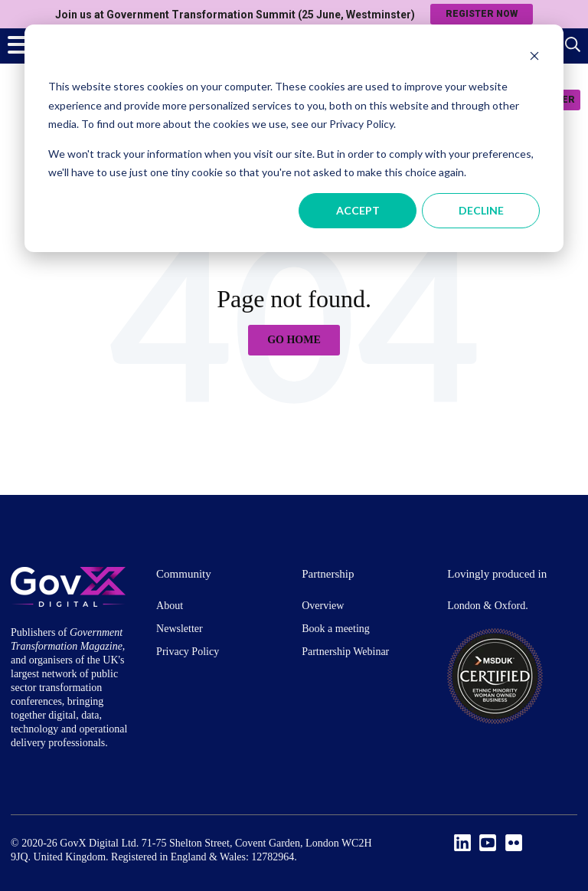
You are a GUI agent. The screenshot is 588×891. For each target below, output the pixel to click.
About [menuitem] (170, 606)
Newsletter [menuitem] (180, 629)
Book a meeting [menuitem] (336, 629)
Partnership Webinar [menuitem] (345, 652)
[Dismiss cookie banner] (534, 58)
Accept (358, 210)
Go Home (294, 340)
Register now (482, 14)
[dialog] (294, 138)
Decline (481, 210)
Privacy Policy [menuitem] (188, 652)
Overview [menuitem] (323, 606)
